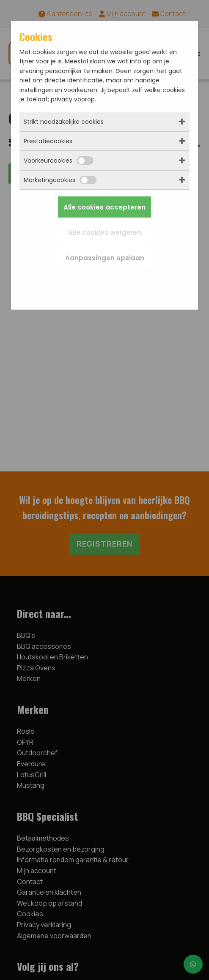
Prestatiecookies (48, 141)
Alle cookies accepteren (104, 207)
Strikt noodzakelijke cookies (64, 122)
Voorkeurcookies (59, 161)
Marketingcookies (60, 180)
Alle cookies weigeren (105, 233)
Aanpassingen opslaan (105, 258)
